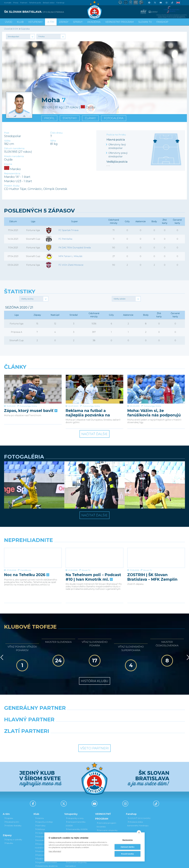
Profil (49, 118)
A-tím (15, 29)
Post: (7, 133)
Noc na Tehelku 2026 (26, 546)
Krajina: (8, 164)
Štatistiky (70, 118)
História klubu (95, 652)
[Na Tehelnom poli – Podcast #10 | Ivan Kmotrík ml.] (94, 529)
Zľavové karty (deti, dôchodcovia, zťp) (75, 810)
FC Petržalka (65, 239)
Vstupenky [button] (35, 22)
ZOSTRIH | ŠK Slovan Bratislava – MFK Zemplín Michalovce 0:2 (152, 548)
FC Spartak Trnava (69, 230)
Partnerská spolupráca (46, 826)
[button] (20, 37)
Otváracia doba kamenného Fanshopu (138, 795)
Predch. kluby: (12, 186)
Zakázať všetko (128, 847)
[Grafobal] (71, 698)
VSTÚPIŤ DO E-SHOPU (139, 789)
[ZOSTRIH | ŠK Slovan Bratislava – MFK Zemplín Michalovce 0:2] (156, 529)
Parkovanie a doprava (76, 823)
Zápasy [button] (64, 22)
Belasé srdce (49, 3)
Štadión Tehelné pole (45, 830)
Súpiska (25, 29)
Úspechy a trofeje (44, 793)
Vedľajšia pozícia (117, 162)
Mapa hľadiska (73, 819)
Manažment (41, 808)
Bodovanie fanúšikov (107, 824)
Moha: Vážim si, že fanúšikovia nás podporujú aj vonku (154, 384)
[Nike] (94, 686)
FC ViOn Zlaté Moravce (71, 265)
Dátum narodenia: (14, 148)
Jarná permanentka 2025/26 (75, 795)
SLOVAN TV (145, 22)
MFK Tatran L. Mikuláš (70, 256)
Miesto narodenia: (14, 156)
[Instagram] (166, 3)
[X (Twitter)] (155, 3)
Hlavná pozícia (116, 140)
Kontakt (39, 812)
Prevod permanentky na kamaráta (109, 811)
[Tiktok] (172, 3)
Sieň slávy (40, 797)
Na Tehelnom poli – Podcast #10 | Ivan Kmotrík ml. (93, 548)
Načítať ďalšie (94, 405)
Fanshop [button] (162, 22)
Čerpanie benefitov (106, 827)
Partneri (39, 823)
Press (16, 3)
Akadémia (94, 22)
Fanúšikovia (26, 542)
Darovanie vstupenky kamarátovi (107, 803)
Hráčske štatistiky (13, 797)
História (39, 789)
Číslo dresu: (57, 133)
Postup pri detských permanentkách (107, 818)
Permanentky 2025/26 (77, 801)
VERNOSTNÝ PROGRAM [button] (119, 22)
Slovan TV (86, 542)
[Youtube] (161, 3)
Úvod (9, 22)
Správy (78, 22)
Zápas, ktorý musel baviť (30, 382)
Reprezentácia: (12, 174)
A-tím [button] (51, 22)
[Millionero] (118, 698)
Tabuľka (9, 814)
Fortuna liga (25, 377)
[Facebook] (149, 3)
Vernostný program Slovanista (75, 828)
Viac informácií (55, 851)
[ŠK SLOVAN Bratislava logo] (94, 10)
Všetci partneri (94, 720)
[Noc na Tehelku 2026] (33, 529)
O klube (39, 804)
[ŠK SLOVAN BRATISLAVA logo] (48, 12)
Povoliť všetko (128, 854)
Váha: (53, 141)
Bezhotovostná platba (77, 815)
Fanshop (60, 3)
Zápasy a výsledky (13, 811)
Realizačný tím (12, 793)
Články (90, 118)
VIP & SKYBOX (73, 804)
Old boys (40, 801)
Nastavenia (128, 840)
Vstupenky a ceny (75, 789)
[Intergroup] (71, 709)
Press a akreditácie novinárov (44, 817)
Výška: (7, 141)
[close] (139, 832)
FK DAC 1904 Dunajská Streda (75, 248)
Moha (34, 377)
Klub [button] (20, 22)
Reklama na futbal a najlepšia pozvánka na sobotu (88, 384)
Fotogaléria (114, 118)
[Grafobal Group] (118, 709)
